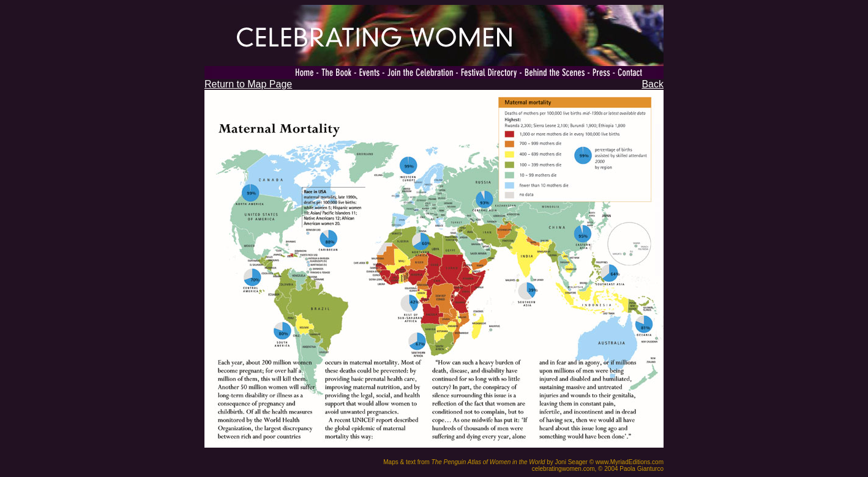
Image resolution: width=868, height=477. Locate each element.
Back (653, 84)
